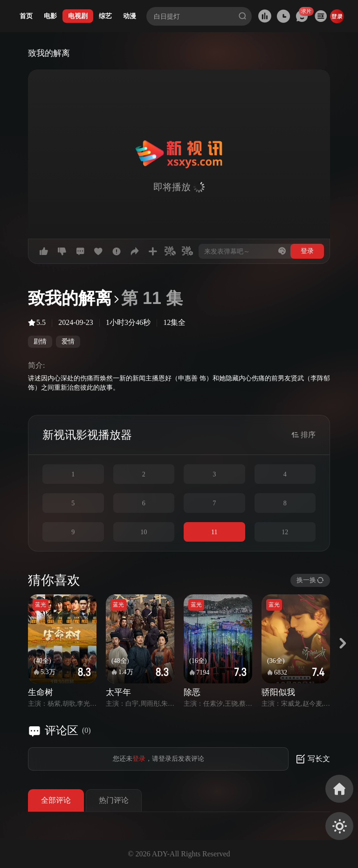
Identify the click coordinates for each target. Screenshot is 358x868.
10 (144, 532)
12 (285, 532)
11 (214, 532)
